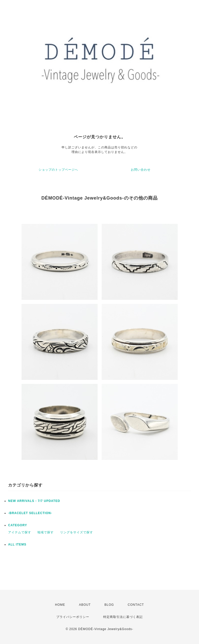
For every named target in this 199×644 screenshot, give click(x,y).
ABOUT (85, 605)
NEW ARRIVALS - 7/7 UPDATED (34, 501)
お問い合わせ (141, 170)
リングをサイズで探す (77, 532)
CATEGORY (18, 525)
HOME (60, 605)
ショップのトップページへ (58, 170)
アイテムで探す (20, 532)
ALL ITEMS (17, 544)
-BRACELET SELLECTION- (30, 513)
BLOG (109, 605)
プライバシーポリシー (73, 617)
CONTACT (136, 605)
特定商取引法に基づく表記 (123, 617)
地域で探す (46, 532)
